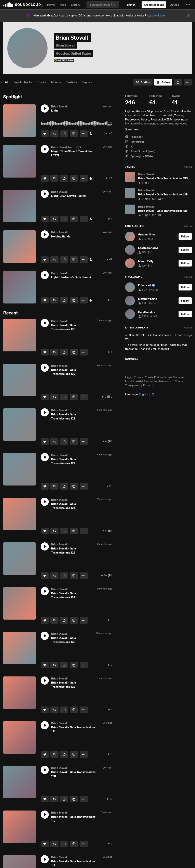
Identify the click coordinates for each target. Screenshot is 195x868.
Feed (63, 5)
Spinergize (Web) (139, 156)
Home (51, 5)
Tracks (42, 82)
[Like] (45, 134)
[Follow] (163, 82)
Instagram (134, 142)
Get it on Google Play (165, 368)
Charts (179, 381)
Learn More (158, 15)
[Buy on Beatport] (91, 134)
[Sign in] (131, 5)
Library (75, 5)
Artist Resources (147, 381)
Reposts (87, 82)
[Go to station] (143, 82)
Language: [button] (140, 394)
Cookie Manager (174, 377)
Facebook (134, 137)
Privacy (138, 377)
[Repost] (54, 134)
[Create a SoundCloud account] (154, 5)
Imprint (130, 381)
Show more (132, 129)
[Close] (188, 16)
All (7, 82)
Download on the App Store (137, 368)
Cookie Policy (153, 377)
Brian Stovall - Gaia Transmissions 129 (148, 337)
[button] (188, 5)
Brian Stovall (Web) (140, 151)
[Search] (103, 5)
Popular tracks (23, 82)
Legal (129, 377)
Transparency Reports (139, 385)
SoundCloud (22, 5)
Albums (56, 82)
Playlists (71, 82)
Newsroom (166, 381)
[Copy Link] (74, 134)
